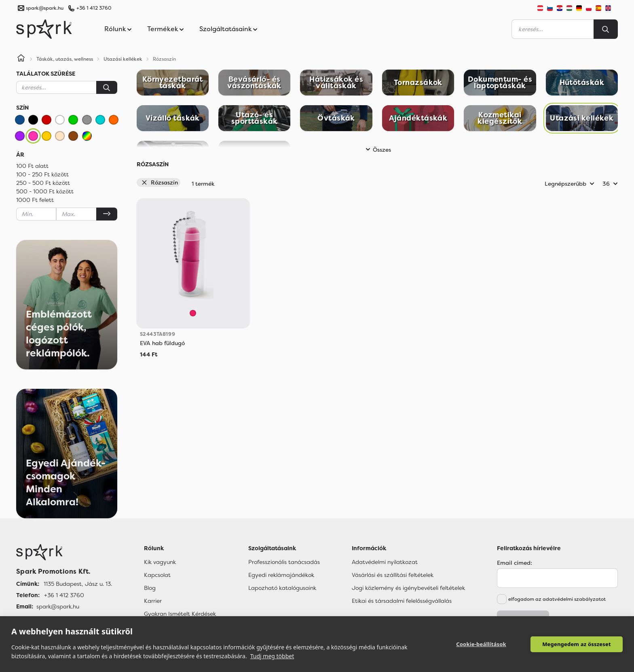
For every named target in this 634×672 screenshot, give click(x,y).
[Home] (21, 59)
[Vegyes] (87, 136)
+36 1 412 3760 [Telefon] (64, 595)
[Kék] (20, 120)
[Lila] (20, 136)
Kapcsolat (157, 575)
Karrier (153, 601)
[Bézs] (60, 136)
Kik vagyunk (160, 562)
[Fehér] (60, 120)
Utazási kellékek (123, 59)
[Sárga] (46, 136)
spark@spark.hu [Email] (58, 606)
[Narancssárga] (114, 120)
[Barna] (73, 136)
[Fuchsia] (193, 313)
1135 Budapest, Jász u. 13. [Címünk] (78, 584)
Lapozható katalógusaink (282, 588)
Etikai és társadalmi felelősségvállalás (402, 601)
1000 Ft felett (35, 200)
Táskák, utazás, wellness (65, 59)
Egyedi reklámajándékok (281, 575)
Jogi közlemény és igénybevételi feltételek (408, 588)
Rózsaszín (160, 182)
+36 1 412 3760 (94, 8)
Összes (377, 150)
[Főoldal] (64, 552)
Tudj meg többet (272, 656)
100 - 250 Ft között (42, 174)
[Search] (606, 29)
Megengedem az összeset (577, 644)
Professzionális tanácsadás (284, 562)
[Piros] (46, 120)
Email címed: (515, 563)
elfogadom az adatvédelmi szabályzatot (557, 599)
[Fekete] (33, 120)
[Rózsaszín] (33, 136)
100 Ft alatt (32, 166)
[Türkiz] (100, 120)
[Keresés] (107, 87)
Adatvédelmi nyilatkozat (385, 562)
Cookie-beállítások (481, 644)
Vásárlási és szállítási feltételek (393, 575)
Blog (150, 588)
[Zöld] (73, 120)
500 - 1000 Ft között (45, 191)
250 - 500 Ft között (43, 183)
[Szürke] (87, 120)
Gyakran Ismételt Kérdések (180, 614)
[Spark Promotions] (44, 29)
